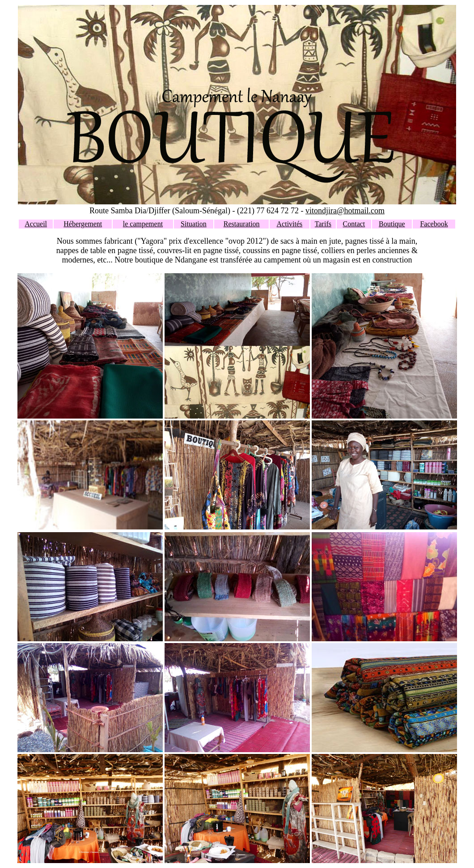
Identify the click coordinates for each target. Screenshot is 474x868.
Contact (354, 224)
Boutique (392, 224)
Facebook (434, 224)
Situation (194, 224)
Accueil (36, 224)
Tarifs (323, 224)
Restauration (242, 224)
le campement (143, 224)
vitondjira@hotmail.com (345, 211)
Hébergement (83, 224)
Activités (290, 224)
